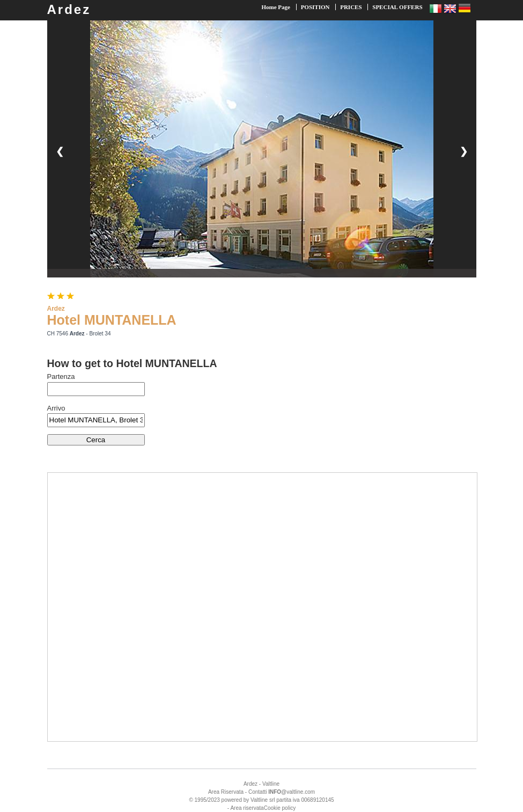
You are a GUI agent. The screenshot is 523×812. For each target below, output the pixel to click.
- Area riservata (246, 808)
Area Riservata (226, 792)
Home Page (275, 7)
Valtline (271, 784)
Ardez (69, 9)
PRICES (351, 7)
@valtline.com (292, 792)
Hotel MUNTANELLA (112, 320)
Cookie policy (280, 808)
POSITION (315, 7)
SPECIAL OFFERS (397, 7)
